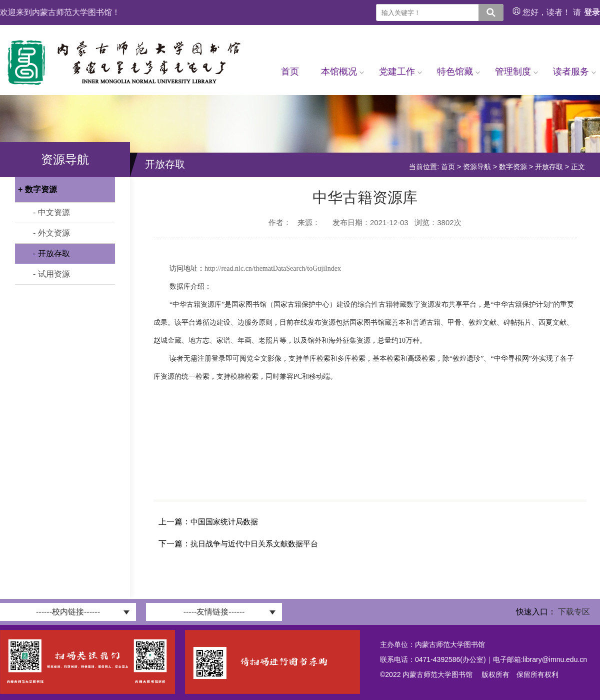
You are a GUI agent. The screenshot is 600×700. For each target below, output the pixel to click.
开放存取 (549, 167)
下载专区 (574, 612)
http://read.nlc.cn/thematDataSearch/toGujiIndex (273, 268)
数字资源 (513, 167)
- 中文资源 (51, 212)
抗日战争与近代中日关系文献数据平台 (254, 544)
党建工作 (400, 72)
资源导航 (477, 167)
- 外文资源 (51, 233)
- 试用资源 (51, 274)
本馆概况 (342, 72)
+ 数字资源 (37, 189)
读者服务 (574, 72)
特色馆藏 (458, 72)
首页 (290, 72)
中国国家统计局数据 (224, 522)
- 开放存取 (51, 253)
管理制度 (516, 72)
